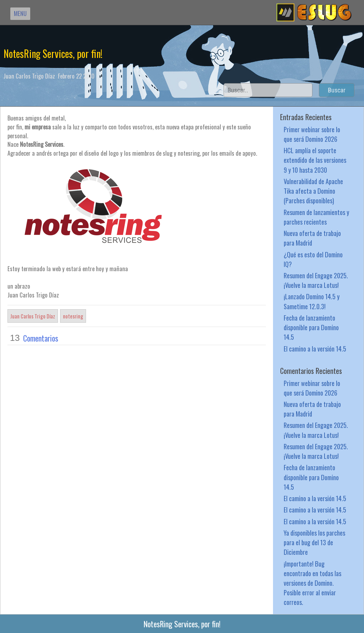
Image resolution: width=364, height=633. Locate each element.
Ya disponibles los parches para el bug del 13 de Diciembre (314, 542)
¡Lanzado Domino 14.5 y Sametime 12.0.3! (312, 301)
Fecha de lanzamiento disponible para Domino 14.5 (311, 327)
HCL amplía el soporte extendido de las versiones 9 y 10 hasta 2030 (315, 160)
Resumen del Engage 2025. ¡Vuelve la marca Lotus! (316, 280)
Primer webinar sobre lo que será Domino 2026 (312, 134)
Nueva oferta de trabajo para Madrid (312, 238)
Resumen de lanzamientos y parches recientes (316, 217)
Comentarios (41, 338)
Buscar (337, 90)
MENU (20, 13)
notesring (73, 316)
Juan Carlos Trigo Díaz (33, 316)
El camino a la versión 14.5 (315, 348)
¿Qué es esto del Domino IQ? (313, 259)
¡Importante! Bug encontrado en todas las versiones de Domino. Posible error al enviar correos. (312, 583)
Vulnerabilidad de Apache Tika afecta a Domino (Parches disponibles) (313, 191)
